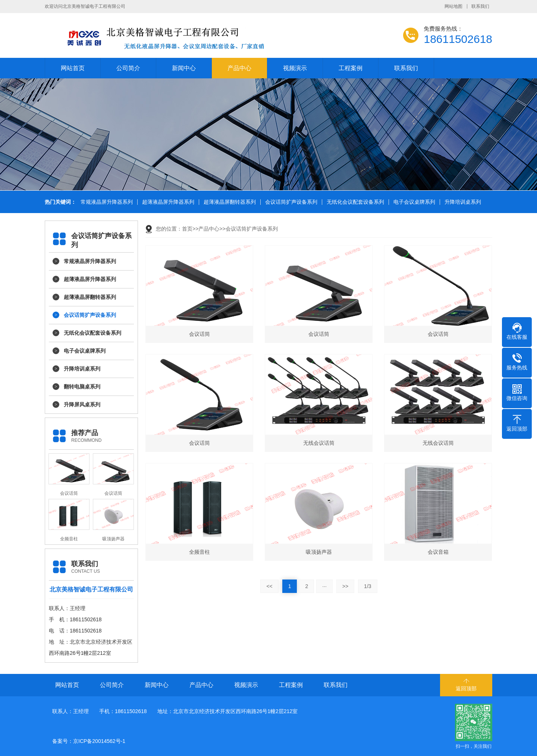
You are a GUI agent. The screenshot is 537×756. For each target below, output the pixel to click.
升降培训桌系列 (462, 202)
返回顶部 (466, 688)
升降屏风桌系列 (82, 404)
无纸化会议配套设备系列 (355, 202)
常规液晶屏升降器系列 (106, 202)
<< (269, 586)
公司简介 (128, 68)
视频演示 (295, 68)
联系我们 (480, 6)
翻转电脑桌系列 (82, 387)
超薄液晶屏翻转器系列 (229, 202)
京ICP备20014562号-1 (99, 741)
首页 (187, 229)
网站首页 (73, 68)
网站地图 (453, 6)
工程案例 (351, 68)
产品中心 (239, 68)
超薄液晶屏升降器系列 (167, 202)
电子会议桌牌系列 (414, 202)
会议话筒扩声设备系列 (291, 202)
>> (345, 586)
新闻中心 (184, 68)
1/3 (368, 586)
